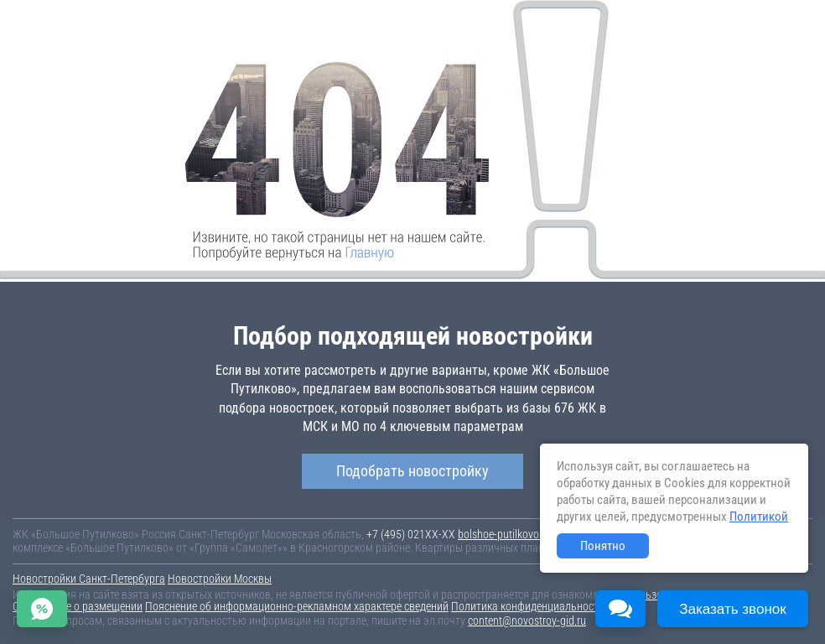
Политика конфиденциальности (528, 606)
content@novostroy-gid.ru (527, 621)
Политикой (759, 517)
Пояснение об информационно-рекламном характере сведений (297, 606)
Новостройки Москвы (220, 579)
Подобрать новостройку (412, 471)
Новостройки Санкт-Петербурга (89, 579)
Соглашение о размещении (78, 606)
